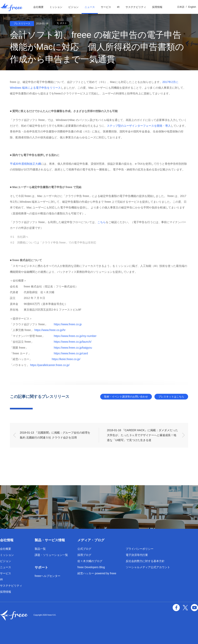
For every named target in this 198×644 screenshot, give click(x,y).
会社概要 (38, 7)
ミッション (56, 7)
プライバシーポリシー (140, 549)
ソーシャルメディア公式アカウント (148, 567)
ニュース (90, 7)
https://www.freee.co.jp (68, 324)
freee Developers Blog (91, 567)
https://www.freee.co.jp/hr (50, 330)
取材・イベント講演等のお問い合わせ (126, 397)
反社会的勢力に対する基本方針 (145, 561)
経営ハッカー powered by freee (97, 573)
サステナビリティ (136, 7)
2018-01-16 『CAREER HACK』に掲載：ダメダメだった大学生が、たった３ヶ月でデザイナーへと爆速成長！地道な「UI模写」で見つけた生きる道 (142, 435)
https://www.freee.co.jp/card (71, 353)
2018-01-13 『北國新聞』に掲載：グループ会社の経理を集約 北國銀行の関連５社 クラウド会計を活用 (55, 435)
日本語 (181, 7)
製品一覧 (40, 549)
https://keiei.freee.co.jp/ (66, 359)
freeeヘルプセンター (48, 576)
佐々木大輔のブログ (90, 561)
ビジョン (73, 7)
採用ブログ (84, 555)
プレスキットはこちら (171, 397)
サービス (106, 7)
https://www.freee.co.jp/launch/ (73, 342)
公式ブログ (84, 549)
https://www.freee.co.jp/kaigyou (73, 348)
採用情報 (157, 7)
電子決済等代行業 (137, 555)
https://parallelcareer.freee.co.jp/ (50, 365)
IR (118, 7)
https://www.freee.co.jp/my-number (75, 336)
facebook (176, 608)
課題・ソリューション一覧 (51, 555)
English (192, 7)
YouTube (194, 608)
